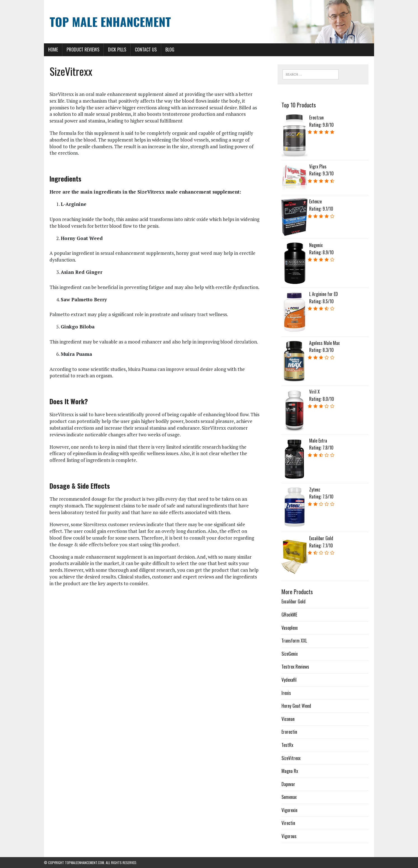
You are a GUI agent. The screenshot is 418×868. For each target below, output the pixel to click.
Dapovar (288, 784)
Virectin (288, 823)
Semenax (289, 797)
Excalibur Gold (293, 601)
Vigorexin (289, 810)
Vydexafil (289, 680)
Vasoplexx (290, 628)
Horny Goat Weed (296, 706)
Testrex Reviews (295, 667)
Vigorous (289, 836)
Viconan (288, 719)
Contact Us (146, 50)
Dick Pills (117, 50)
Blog (170, 50)
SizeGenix (290, 654)
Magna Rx (290, 771)
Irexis (286, 693)
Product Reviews (83, 50)
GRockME (289, 615)
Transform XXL (294, 641)
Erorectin (289, 732)
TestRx (287, 745)
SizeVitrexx (291, 758)
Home (53, 50)
